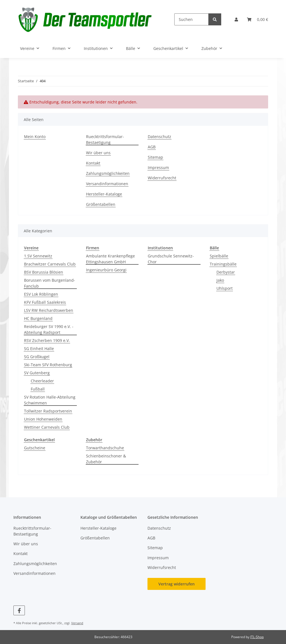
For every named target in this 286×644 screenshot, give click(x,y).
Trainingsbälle (223, 264)
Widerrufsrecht (162, 178)
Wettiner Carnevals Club (47, 427)
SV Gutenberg (37, 373)
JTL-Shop (257, 637)
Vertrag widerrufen (177, 584)
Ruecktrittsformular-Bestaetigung (105, 139)
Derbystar (226, 272)
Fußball (38, 389)
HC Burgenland (38, 318)
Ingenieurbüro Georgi (106, 270)
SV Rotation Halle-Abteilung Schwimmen (50, 400)
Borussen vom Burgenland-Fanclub (50, 283)
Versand (77, 623)
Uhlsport (225, 288)
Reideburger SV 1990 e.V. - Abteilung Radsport (49, 329)
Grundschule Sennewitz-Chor (171, 259)
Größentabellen (101, 204)
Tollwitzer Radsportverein (48, 411)
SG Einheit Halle (39, 348)
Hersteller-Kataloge (104, 194)
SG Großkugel (37, 357)
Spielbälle (219, 256)
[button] (236, 19)
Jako (220, 280)
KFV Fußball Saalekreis (45, 302)
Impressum (158, 167)
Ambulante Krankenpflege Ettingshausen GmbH (110, 259)
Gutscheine (35, 448)
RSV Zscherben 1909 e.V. (47, 340)
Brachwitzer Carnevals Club (50, 264)
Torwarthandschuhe (105, 448)
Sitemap (155, 157)
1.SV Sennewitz (38, 256)
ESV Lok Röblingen (41, 294)
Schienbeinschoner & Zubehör (106, 459)
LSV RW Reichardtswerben (49, 310)
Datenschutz (159, 137)
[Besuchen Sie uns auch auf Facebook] (19, 610)
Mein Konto (35, 137)
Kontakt (93, 163)
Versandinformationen (107, 184)
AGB (152, 147)
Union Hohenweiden (43, 419)
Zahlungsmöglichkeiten (108, 173)
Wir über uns (98, 153)
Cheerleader (42, 381)
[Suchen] (191, 19)
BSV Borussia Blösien (44, 272)
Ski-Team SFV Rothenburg (48, 365)
